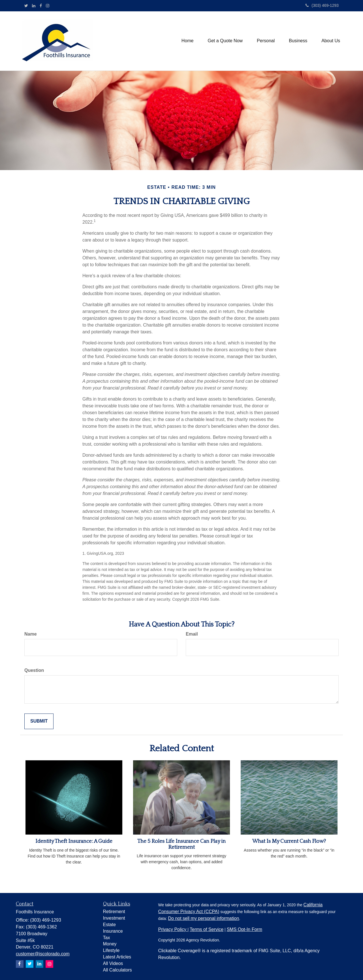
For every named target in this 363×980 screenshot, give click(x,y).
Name (31, 634)
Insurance (113, 931)
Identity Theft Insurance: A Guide (74, 841)
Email (192, 634)
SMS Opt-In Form (245, 929)
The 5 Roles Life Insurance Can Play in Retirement (181, 844)
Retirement (114, 912)
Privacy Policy (173, 929)
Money (110, 944)
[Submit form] (39, 721)
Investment (114, 918)
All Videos (113, 963)
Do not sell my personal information (204, 918)
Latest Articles (117, 957)
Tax (107, 938)
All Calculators (118, 970)
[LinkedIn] (34, 6)
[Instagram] (48, 6)
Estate (109, 925)
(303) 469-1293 (322, 5)
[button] (225, 41)
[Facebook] (41, 6)
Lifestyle (111, 950)
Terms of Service (207, 929)
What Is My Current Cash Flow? (289, 841)
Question (34, 670)
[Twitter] (26, 6)
